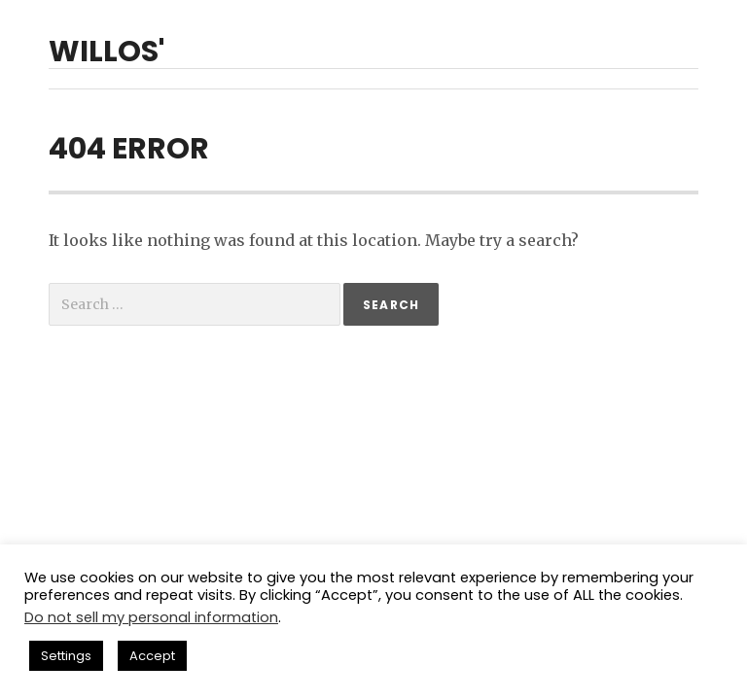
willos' (107, 52)
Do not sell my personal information (151, 617)
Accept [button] (152, 656)
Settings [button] (66, 656)
